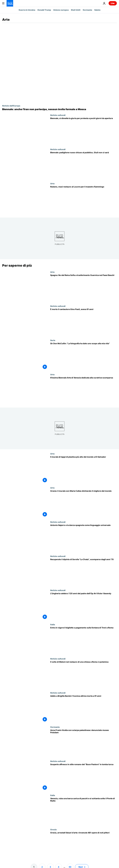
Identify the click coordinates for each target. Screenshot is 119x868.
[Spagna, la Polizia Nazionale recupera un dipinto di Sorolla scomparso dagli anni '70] (84, 572)
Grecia (53, 829)
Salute (97, 10)
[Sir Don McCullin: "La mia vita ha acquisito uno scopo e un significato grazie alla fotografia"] (84, 356)
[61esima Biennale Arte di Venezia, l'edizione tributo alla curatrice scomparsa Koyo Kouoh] (84, 390)
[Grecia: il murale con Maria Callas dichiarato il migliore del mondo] (84, 504)
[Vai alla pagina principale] (10, 3)
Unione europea (61, 10)
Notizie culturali (58, 115)
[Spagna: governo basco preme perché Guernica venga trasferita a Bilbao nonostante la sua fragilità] (84, 288)
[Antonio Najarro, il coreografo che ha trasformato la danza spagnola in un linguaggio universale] (84, 538)
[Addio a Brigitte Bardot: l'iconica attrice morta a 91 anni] (84, 709)
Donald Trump (44, 10)
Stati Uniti (76, 10)
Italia (53, 624)
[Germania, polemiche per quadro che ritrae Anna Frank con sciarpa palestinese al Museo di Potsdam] (84, 743)
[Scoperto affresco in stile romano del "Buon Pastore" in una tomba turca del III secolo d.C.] (84, 777)
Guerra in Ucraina (27, 10)
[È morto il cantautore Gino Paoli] (84, 322)
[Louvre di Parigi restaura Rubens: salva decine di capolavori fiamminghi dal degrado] (84, 199)
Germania (87, 10)
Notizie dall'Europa (11, 106)
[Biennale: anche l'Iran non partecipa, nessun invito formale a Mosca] (59, 109)
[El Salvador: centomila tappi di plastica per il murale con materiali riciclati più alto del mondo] (84, 470)
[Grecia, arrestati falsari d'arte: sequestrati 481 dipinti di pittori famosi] (84, 845)
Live (113, 3)
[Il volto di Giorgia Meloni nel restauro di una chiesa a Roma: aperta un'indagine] (84, 675)
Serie (53, 340)
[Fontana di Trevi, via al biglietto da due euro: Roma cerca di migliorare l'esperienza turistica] (84, 640)
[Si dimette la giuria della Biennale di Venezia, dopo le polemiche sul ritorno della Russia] (84, 131)
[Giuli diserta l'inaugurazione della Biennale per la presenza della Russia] (84, 165)
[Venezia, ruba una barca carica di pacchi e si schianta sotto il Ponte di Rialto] (84, 811)
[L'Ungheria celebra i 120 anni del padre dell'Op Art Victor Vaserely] (84, 606)
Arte (52, 183)
